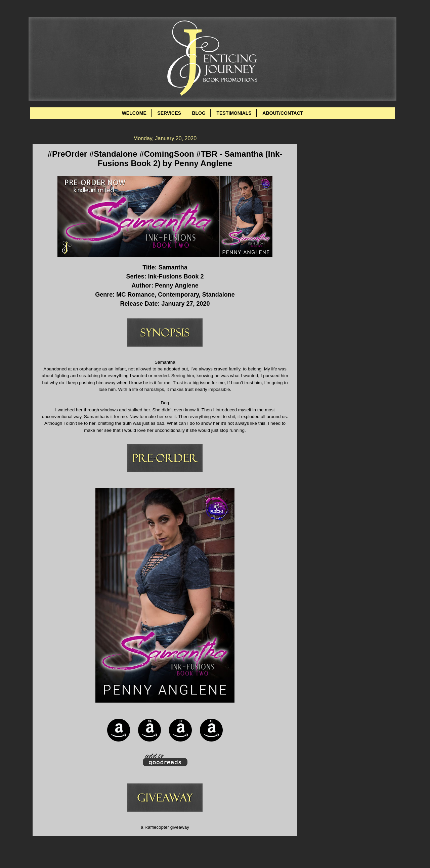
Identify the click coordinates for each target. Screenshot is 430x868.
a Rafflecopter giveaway (165, 827)
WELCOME (134, 113)
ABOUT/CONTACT (283, 113)
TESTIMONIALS (234, 113)
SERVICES (169, 113)
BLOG (199, 113)
